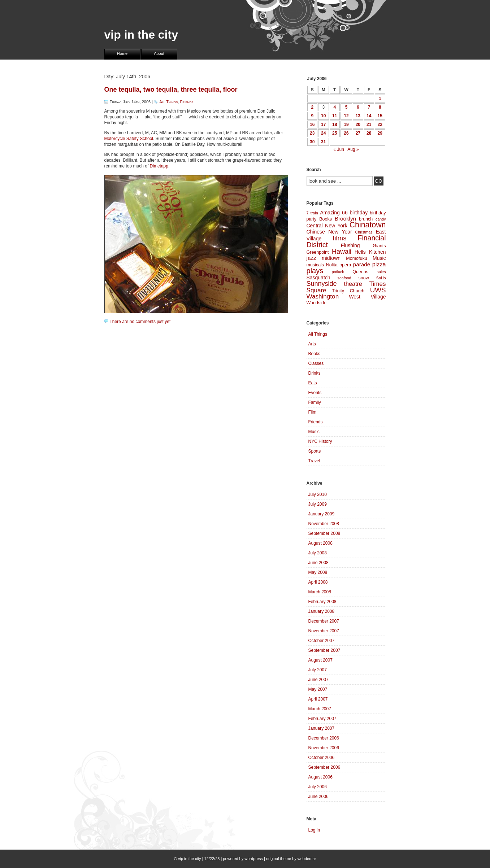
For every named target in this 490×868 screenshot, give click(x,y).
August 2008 (320, 543)
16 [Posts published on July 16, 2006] (312, 125)
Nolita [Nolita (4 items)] (332, 265)
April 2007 (318, 699)
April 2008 (318, 582)
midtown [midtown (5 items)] (331, 258)
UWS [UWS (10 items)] (378, 290)
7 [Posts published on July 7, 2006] (369, 107)
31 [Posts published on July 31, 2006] (323, 142)
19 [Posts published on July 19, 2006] (346, 125)
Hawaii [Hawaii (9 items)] (342, 252)
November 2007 (324, 631)
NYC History (320, 441)
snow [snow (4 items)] (364, 278)
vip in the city (141, 35)
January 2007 (322, 728)
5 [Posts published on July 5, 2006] (346, 107)
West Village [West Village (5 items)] (367, 297)
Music (314, 432)
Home (122, 53)
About (159, 53)
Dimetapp (159, 166)
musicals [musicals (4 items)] (315, 265)
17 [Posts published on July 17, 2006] (323, 125)
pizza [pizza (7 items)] (379, 264)
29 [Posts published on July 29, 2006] (380, 133)
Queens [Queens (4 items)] (360, 272)
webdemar (307, 859)
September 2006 (324, 767)
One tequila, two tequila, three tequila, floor (171, 90)
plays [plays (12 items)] (315, 271)
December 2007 (324, 621)
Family (315, 402)
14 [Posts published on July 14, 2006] (369, 116)
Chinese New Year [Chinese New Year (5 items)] (329, 232)
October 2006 (322, 758)
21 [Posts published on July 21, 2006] (369, 125)
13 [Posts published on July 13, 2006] (358, 116)
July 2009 (318, 504)
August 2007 (320, 660)
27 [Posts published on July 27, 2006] (358, 133)
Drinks (315, 373)
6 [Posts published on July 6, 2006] (358, 107)
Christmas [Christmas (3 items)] (364, 232)
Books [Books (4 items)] (326, 219)
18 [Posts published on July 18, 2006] (335, 125)
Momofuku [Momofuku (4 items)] (356, 258)
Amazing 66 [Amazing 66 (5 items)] (334, 213)
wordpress (254, 859)
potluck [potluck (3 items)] (338, 272)
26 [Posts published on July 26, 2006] (346, 133)
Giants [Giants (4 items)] (379, 246)
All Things (168, 102)
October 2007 (322, 641)
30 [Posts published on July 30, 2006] (312, 142)
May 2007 (318, 689)
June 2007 (318, 680)
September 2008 (324, 533)
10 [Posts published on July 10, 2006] (323, 116)
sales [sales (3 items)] (381, 272)
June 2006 (318, 797)
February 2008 (322, 602)
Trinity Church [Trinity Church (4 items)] (348, 291)
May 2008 (318, 572)
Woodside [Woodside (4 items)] (316, 303)
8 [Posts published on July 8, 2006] (380, 107)
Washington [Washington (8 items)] (323, 296)
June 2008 (318, 563)
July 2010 (318, 494)
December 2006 (324, 738)
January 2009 (322, 514)
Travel (314, 461)
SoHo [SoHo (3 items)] (381, 278)
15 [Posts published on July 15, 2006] (380, 116)
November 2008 (324, 524)
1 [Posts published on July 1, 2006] (380, 99)
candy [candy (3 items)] (381, 219)
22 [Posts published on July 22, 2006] (380, 125)
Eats (313, 383)
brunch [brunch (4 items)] (366, 219)
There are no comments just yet (140, 322)
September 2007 (324, 650)
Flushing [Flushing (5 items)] (350, 245)
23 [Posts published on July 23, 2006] (312, 133)
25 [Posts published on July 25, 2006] (335, 133)
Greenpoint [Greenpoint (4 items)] (318, 252)
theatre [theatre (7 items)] (353, 284)
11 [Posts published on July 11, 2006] (335, 116)
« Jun (339, 149)
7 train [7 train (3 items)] (312, 213)
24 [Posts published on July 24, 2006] (323, 133)
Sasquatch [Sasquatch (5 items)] (318, 278)
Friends (187, 102)
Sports (315, 451)
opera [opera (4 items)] (345, 265)
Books (314, 354)
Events (315, 393)
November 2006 (324, 748)
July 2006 (318, 787)
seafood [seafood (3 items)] (344, 278)
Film (313, 412)
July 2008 (318, 553)
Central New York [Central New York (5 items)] (327, 226)
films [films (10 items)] (340, 238)
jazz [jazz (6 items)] (311, 258)
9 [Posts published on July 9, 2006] (312, 116)
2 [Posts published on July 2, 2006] (312, 107)
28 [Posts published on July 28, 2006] (369, 133)
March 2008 (320, 592)
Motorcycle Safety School (129, 139)
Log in (314, 830)
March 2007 (320, 709)
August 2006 (320, 777)
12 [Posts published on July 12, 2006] (346, 116)
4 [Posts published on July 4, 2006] (335, 107)
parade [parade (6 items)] (362, 264)
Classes (316, 363)
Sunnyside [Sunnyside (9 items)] (322, 284)
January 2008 (322, 611)
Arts (312, 344)
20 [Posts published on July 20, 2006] (358, 125)
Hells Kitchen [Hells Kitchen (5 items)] (370, 252)
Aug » (353, 149)
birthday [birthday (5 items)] (359, 213)
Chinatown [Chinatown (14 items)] (368, 225)
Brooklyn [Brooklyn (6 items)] (345, 219)
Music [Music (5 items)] (379, 258)
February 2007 (322, 719)
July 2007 (318, 670)
